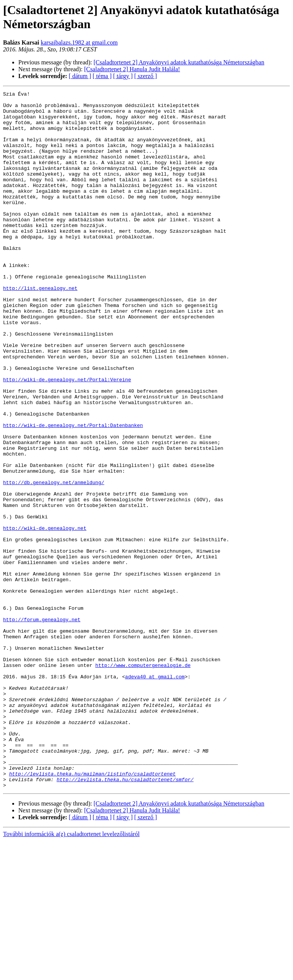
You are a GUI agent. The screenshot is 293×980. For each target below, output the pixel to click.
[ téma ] (102, 76)
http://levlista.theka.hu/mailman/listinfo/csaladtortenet (93, 911)
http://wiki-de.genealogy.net (45, 616)
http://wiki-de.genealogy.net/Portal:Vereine (67, 438)
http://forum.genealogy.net (42, 726)
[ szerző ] (146, 76)
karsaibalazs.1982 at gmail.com (79, 42)
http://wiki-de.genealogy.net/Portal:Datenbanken (73, 492)
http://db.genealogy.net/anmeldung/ (54, 561)
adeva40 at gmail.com (155, 794)
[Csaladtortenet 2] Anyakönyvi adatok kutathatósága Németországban (179, 62)
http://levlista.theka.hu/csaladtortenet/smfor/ (125, 918)
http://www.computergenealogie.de (143, 780)
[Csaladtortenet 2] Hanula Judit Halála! (132, 69)
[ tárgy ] (123, 76)
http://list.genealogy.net (40, 328)
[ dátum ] (80, 76)
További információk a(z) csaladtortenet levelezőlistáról (71, 973)
